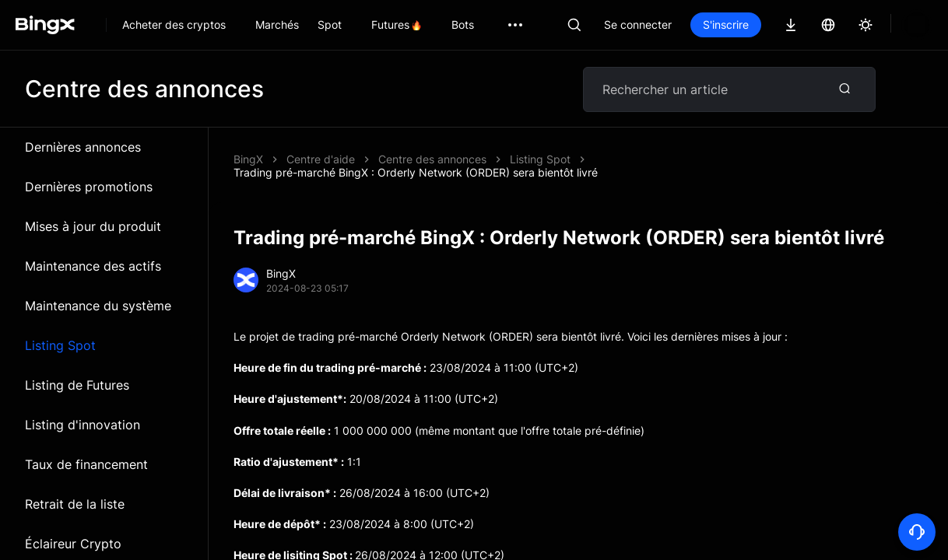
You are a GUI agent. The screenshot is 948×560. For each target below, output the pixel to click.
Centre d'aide (321, 159)
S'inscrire (726, 24)
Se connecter (638, 24)
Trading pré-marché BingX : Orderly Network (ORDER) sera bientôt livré (560, 159)
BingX (248, 159)
